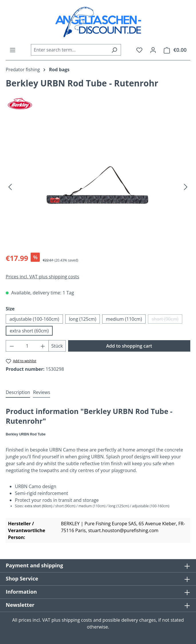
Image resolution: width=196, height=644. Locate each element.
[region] (98, 187)
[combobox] (69, 50)
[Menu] (13, 50)
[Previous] (10, 186)
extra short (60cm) (29, 331)
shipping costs (77, 620)
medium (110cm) (124, 319)
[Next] (186, 186)
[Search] (114, 50)
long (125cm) (83, 319)
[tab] (18, 393)
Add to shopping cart (129, 346)
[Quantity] (27, 346)
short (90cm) (167, 320)
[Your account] (153, 50)
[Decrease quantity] (12, 346)
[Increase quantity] (43, 346)
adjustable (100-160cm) (34, 319)
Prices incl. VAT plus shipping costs (42, 277)
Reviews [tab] (41, 392)
